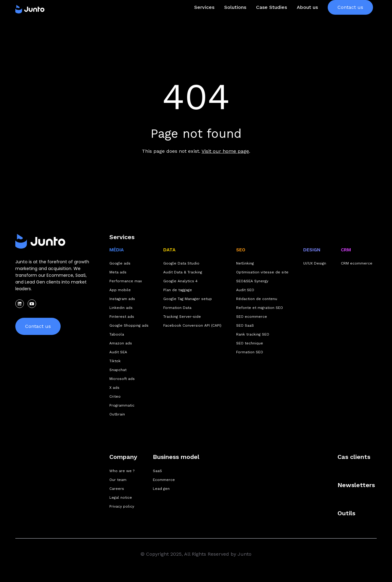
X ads (114, 388)
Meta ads (118, 272)
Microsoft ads (122, 379)
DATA (169, 250)
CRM (346, 250)
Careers (117, 489)
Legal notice (121, 498)
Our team (118, 480)
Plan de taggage (178, 290)
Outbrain (117, 414)
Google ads (120, 263)
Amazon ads (121, 343)
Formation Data (177, 308)
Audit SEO (245, 290)
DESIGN (312, 250)
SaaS (157, 471)
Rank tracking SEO (253, 334)
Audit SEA (118, 352)
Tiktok (115, 361)
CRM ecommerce (357, 263)
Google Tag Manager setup (188, 299)
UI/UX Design (315, 263)
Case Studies (271, 19)
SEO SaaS (245, 325)
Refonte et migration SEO (260, 308)
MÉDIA (117, 250)
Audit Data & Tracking (183, 272)
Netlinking (245, 263)
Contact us (350, 19)
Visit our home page (225, 151)
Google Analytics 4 (180, 281)
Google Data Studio (181, 263)
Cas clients (354, 457)
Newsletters (356, 485)
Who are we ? (122, 471)
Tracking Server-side (182, 317)
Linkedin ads (121, 308)
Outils (346, 513)
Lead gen (161, 489)
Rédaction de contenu (257, 299)
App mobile (120, 290)
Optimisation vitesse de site (262, 272)
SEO (241, 250)
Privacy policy (122, 506)
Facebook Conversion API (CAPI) (192, 325)
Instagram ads (122, 299)
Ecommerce (164, 480)
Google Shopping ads (129, 325)
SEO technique (250, 343)
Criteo (115, 396)
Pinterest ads (122, 317)
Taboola (117, 334)
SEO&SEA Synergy (252, 281)
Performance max (126, 281)
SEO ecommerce (252, 317)
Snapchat (118, 370)
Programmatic (122, 405)
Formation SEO (250, 352)
